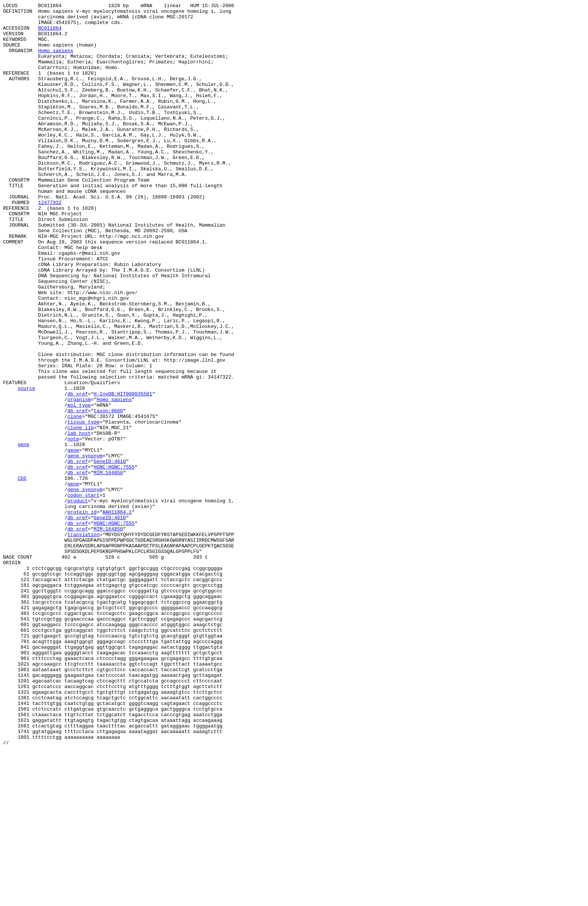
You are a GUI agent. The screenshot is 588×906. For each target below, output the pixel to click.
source (26, 466)
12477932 (50, 243)
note (73, 526)
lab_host (79, 520)
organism (79, 479)
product (78, 601)
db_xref (78, 472)
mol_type (79, 486)
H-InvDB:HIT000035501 (123, 472)
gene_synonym (85, 547)
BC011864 (50, 33)
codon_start (84, 594)
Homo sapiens (56, 60)
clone (75, 499)
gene (23, 533)
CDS (22, 574)
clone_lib (81, 513)
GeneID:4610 (110, 553)
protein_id (82, 614)
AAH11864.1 (117, 614)
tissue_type (84, 506)
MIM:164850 (108, 567)
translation (84, 641)
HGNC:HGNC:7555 (114, 560)
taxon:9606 (108, 493)
